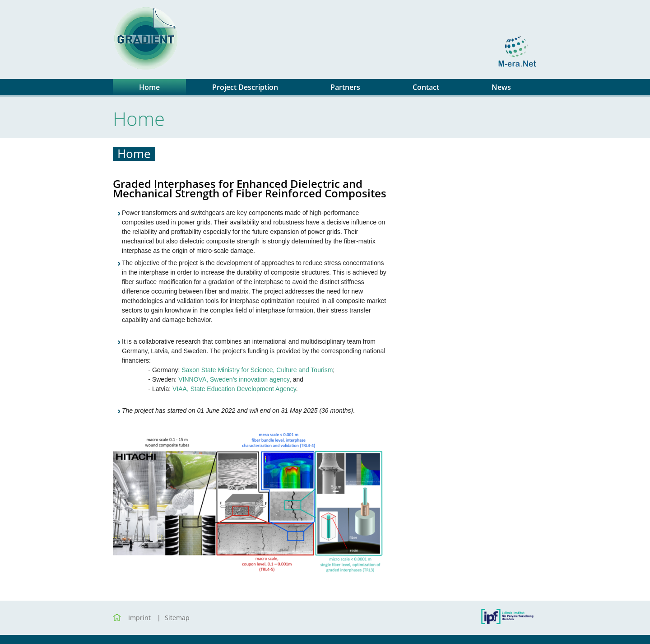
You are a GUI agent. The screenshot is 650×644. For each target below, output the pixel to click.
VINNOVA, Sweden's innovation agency (234, 379)
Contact (426, 87)
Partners (345, 87)
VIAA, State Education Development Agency (234, 389)
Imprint (139, 618)
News (501, 87)
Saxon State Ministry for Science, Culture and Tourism (257, 370)
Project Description (245, 87)
